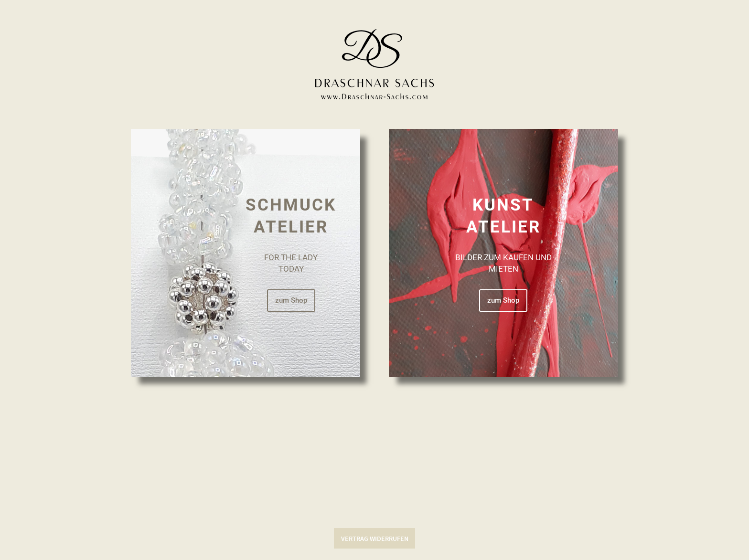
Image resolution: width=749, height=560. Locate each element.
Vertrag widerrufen (375, 539)
